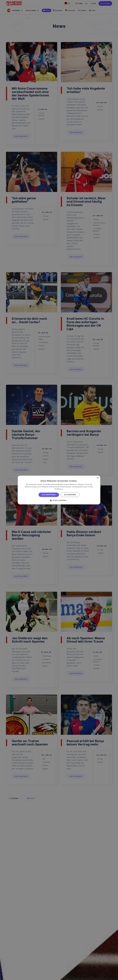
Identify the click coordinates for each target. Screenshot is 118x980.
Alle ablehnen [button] (70, 495)
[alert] (59, 490)
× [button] (98, 478)
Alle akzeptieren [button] (49, 495)
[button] (59, 500)
